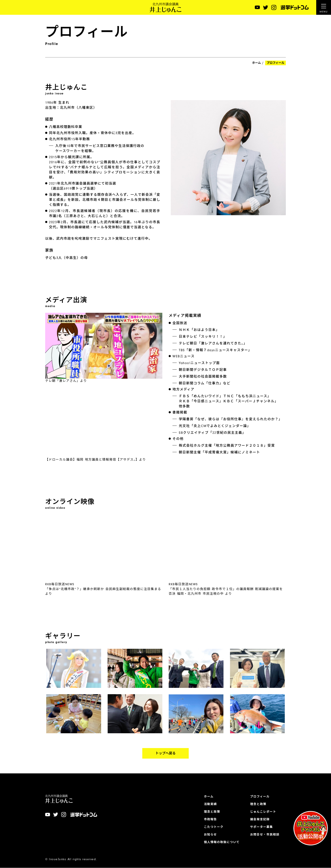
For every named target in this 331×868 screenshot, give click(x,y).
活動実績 (210, 804)
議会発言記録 (260, 819)
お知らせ (210, 835)
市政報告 (210, 819)
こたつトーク (213, 827)
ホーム (256, 63)
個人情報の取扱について (221, 842)
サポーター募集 (261, 827)
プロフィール (260, 797)
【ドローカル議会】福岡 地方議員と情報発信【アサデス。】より (96, 478)
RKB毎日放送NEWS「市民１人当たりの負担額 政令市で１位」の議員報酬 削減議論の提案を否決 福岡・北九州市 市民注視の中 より (226, 607)
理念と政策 (212, 812)
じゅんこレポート (263, 812)
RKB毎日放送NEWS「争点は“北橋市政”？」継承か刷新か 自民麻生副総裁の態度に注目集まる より (103, 607)
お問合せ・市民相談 (265, 835)
